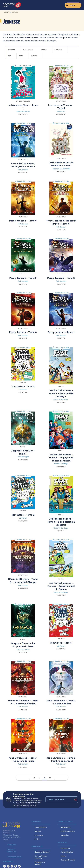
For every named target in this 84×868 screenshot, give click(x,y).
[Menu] (73, 5)
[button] (13, 50)
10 (39, 778)
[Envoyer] (75, 800)
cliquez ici (33, 806)
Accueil (7, 12)
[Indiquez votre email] (59, 800)
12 (50, 778)
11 (45, 778)
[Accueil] (12, 5)
